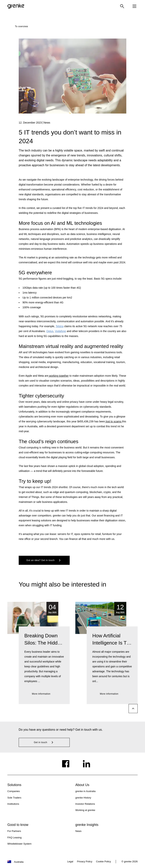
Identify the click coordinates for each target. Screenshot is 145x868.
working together (58, 376)
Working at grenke (85, 810)
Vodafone (60, 331)
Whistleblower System (19, 844)
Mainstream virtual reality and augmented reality (71, 346)
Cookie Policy (104, 861)
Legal (70, 861)
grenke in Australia (85, 791)
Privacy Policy (85, 861)
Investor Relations (85, 804)
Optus (50, 331)
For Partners (14, 831)
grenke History (83, 798)
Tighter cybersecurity (41, 396)
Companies (14, 791)
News (78, 831)
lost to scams (114, 421)
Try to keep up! (35, 481)
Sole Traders (14, 798)
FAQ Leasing (14, 837)
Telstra (60, 326)
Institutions (13, 804)
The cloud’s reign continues (49, 441)
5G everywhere (35, 273)
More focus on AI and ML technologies (60, 223)
